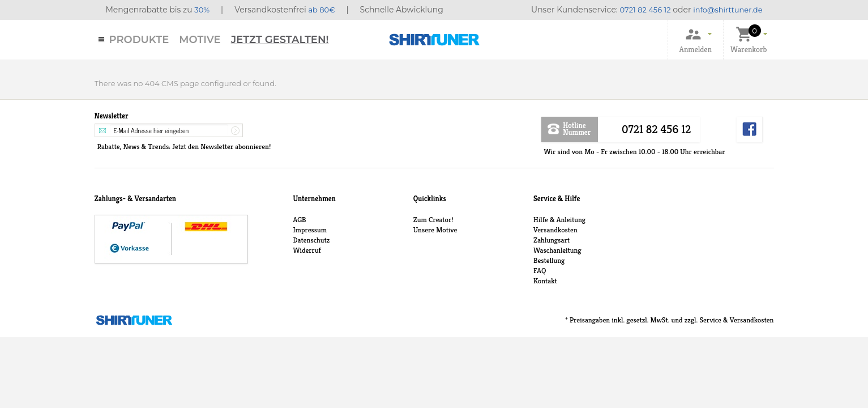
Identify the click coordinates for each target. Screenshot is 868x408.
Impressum (310, 230)
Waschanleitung (557, 250)
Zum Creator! (433, 220)
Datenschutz (312, 240)
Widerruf (307, 250)
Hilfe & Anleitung (559, 220)
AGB (300, 220)
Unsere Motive (435, 230)
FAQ (540, 271)
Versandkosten (555, 230)
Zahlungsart (551, 240)
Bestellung (549, 260)
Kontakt (545, 281)
